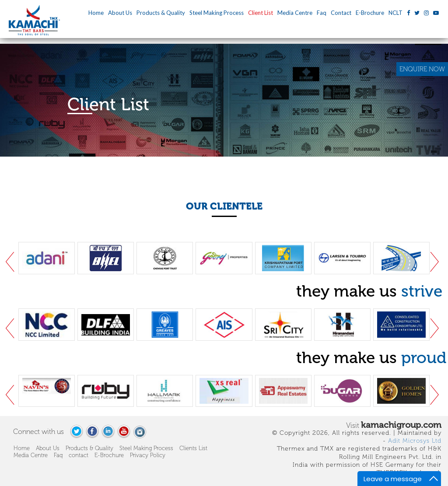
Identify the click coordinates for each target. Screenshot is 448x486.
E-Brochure (370, 13)
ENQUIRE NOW (422, 69)
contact (79, 455)
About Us (120, 13)
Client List (261, 13)
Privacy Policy (148, 455)
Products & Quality (161, 13)
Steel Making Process (217, 13)
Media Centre (295, 13)
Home (96, 13)
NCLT (395, 13)
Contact (341, 13)
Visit (394, 425)
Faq (322, 13)
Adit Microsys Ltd (415, 441)
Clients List (193, 448)
